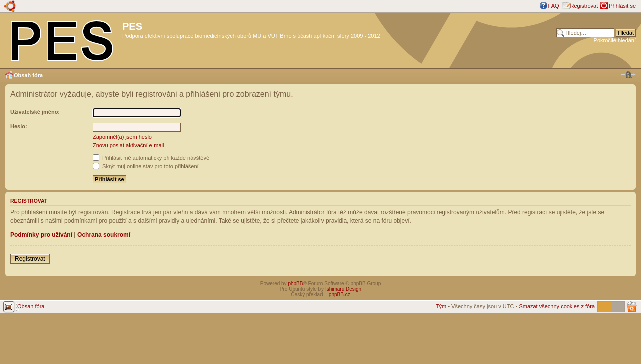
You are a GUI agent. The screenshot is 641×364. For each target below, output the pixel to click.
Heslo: (19, 126)
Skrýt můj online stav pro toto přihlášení (146, 166)
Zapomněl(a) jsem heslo (122, 137)
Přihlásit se (622, 6)
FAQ (554, 6)
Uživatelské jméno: (35, 112)
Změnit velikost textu (628, 75)
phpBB (295, 284)
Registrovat (584, 6)
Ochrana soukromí (104, 235)
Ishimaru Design (343, 289)
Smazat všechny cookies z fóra (557, 306)
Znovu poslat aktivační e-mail (128, 145)
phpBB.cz (339, 295)
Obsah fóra (28, 75)
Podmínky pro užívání (41, 235)
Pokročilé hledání (615, 40)
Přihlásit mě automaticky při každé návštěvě (151, 158)
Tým (441, 306)
